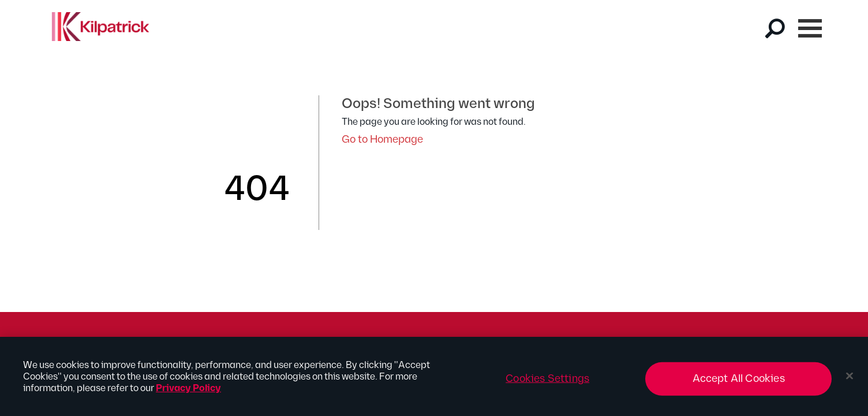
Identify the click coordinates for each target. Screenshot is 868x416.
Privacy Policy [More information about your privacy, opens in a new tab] (188, 393)
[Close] (850, 380)
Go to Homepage (382, 140)
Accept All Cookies (739, 383)
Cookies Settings (547, 383)
